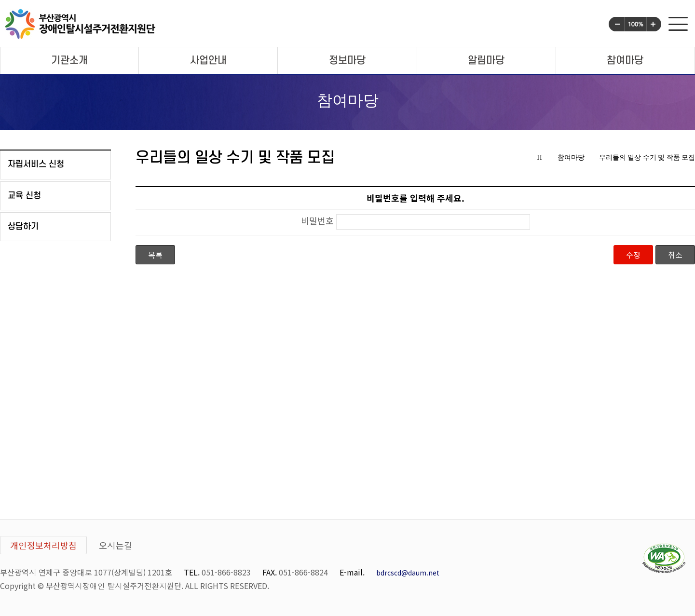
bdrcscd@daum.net (408, 573)
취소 (675, 255)
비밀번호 (317, 221)
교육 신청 (24, 196)
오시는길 (116, 545)
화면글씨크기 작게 (616, 24)
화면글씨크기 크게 (654, 24)
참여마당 (625, 61)
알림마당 (486, 61)
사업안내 (208, 61)
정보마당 (347, 61)
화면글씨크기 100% (635, 24)
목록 (155, 255)
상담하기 (23, 226)
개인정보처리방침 (43, 545)
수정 (633, 255)
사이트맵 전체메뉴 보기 (678, 24)
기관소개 (69, 61)
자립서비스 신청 (36, 164)
